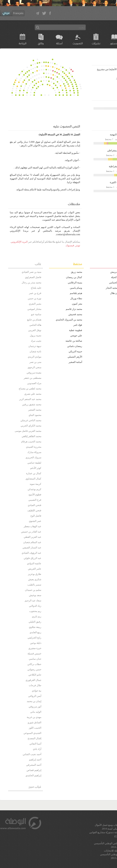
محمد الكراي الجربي (31, 426)
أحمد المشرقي (34, 765)
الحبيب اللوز (35, 728)
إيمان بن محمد (34, 701)
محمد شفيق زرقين (32, 404)
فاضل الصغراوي (33, 277)
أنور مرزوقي (35, 707)
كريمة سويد (35, 484)
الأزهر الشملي (75, 357)
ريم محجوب (35, 611)
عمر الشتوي (35, 521)
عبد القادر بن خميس (31, 532)
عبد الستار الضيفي (32, 548)
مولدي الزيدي (35, 357)
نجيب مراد (36, 341)
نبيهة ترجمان (35, 346)
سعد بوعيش (35, 595)
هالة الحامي (35, 325)
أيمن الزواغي (35, 696)
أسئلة (59, 43)
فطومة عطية (76, 330)
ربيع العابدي (35, 632)
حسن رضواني (34, 669)
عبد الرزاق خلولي (32, 558)
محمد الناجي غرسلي (31, 420)
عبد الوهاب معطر (32, 526)
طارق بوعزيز (35, 574)
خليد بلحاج (36, 288)
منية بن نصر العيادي (31, 272)
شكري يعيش (35, 579)
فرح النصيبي (35, 500)
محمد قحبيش (75, 314)
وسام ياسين (76, 288)
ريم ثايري (37, 616)
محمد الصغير (35, 410)
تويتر (78, 245)
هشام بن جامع (34, 320)
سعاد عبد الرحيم (33, 601)
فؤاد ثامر (78, 325)
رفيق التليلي (35, 622)
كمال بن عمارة (34, 473)
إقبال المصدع (35, 738)
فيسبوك (70, 245)
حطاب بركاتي (34, 664)
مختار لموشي (34, 309)
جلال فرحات (35, 685)
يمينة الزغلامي (75, 283)
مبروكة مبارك (34, 452)
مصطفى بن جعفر (32, 378)
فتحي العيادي (35, 505)
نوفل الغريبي (35, 330)
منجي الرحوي (34, 367)
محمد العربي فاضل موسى (28, 431)
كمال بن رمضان (74, 277)
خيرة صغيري (35, 648)
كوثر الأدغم (36, 468)
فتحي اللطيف (34, 510)
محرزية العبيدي (34, 447)
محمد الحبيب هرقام (31, 442)
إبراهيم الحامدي (33, 775)
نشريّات (96, 43)
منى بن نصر (35, 362)
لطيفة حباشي (34, 463)
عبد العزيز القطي (32, 537)
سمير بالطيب (34, 585)
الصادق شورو (35, 722)
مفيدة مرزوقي (34, 373)
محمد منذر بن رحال (31, 283)
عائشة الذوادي (34, 563)
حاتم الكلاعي (35, 675)
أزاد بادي (37, 749)
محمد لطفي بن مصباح (30, 389)
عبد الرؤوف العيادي (31, 553)
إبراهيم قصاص (34, 770)
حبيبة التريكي (75, 351)
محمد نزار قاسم (74, 309)
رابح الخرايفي (34, 638)
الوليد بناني (36, 712)
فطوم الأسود (35, 495)
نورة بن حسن (35, 298)
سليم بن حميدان (33, 590)
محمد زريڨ (76, 272)
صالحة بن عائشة (74, 341)
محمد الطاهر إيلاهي (31, 436)
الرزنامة (23, 43)
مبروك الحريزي (33, 457)
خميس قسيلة (34, 654)
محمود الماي (35, 415)
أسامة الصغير (75, 362)
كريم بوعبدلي (34, 489)
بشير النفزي (35, 304)
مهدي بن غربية (34, 717)
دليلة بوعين (36, 643)
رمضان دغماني (75, 346)
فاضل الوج (36, 516)
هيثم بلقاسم (76, 293)
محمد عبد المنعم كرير (30, 399)
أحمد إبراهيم (35, 760)
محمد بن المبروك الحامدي (69, 320)
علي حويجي (76, 336)
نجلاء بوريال (76, 298)
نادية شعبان (35, 351)
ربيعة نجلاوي (35, 627)
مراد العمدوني (34, 383)
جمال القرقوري (33, 680)
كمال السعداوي (33, 479)
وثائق (41, 43)
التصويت (78, 43)
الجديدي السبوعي (32, 733)
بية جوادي (37, 691)
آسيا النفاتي (35, 744)
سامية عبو (36, 314)
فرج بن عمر (35, 293)
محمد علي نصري (33, 394)
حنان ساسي (35, 659)
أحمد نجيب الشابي (32, 754)
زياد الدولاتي (35, 606)
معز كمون (77, 304)
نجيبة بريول (36, 336)
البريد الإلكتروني (19, 242)
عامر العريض (35, 569)
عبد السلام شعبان (32, 542)
